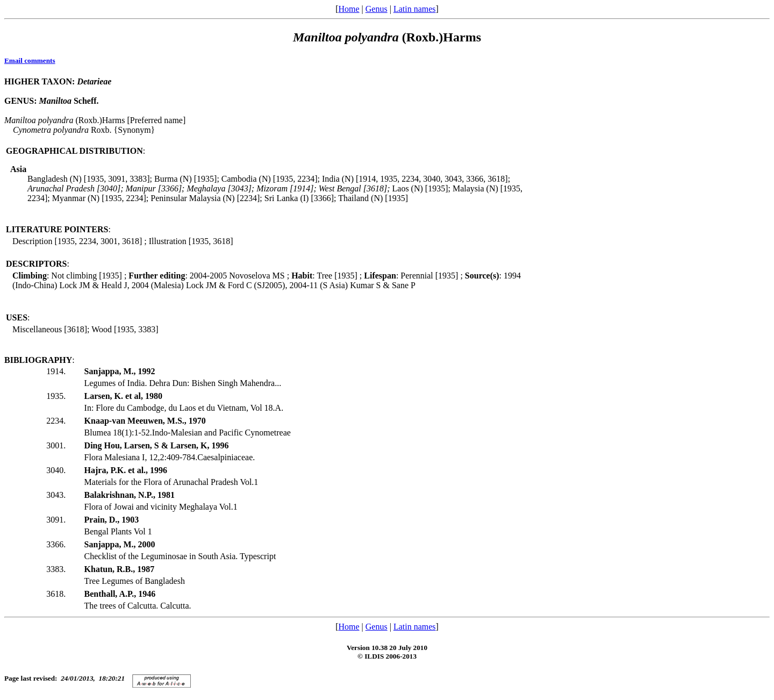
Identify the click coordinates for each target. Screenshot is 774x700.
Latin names (415, 9)
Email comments (30, 60)
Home (349, 9)
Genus (377, 9)
